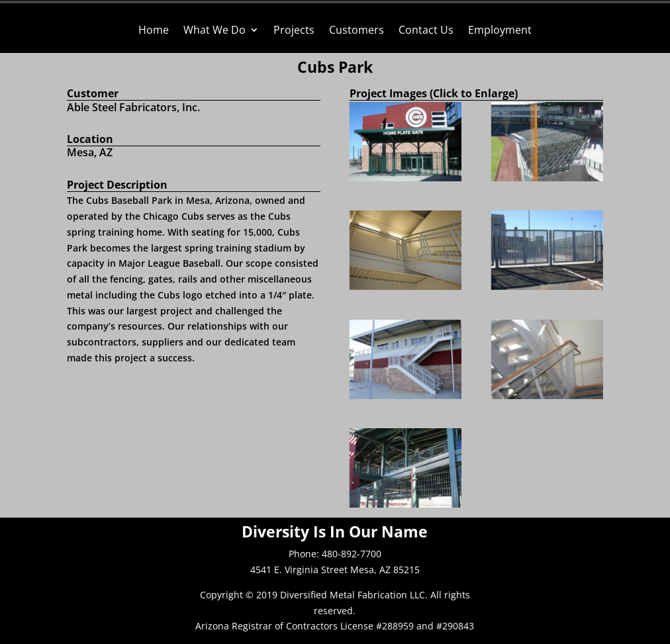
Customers (357, 31)
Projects (294, 31)
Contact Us (426, 31)
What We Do (215, 31)
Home (154, 31)
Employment (500, 31)
